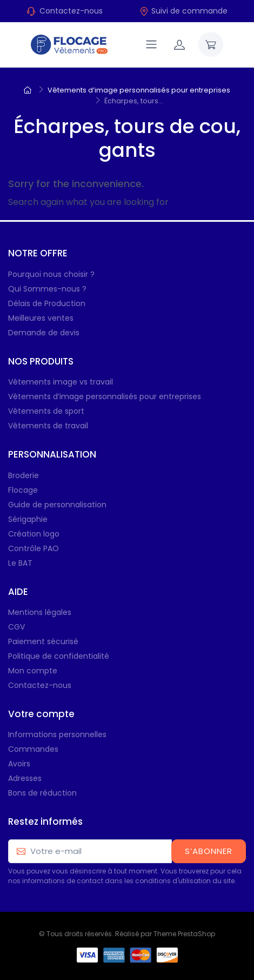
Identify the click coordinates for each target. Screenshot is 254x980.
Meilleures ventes (41, 318)
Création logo (34, 534)
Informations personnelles (57, 734)
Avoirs (19, 764)
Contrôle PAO (34, 548)
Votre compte (41, 714)
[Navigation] (151, 44)
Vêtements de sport (46, 411)
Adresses (25, 778)
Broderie (24, 475)
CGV (16, 627)
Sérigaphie (28, 519)
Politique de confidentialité (59, 656)
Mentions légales (40, 612)
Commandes (33, 749)
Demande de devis (44, 333)
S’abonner (209, 851)
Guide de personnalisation (57, 505)
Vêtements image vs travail (61, 382)
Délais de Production (47, 303)
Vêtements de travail (48, 426)
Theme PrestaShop (184, 934)
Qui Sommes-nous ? (47, 289)
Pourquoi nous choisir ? (51, 274)
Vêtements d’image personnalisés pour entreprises (105, 396)
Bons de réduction (42, 793)
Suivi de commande (183, 11)
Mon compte (33, 671)
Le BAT (20, 563)
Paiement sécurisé (43, 641)
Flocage (23, 490)
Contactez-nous (71, 11)
